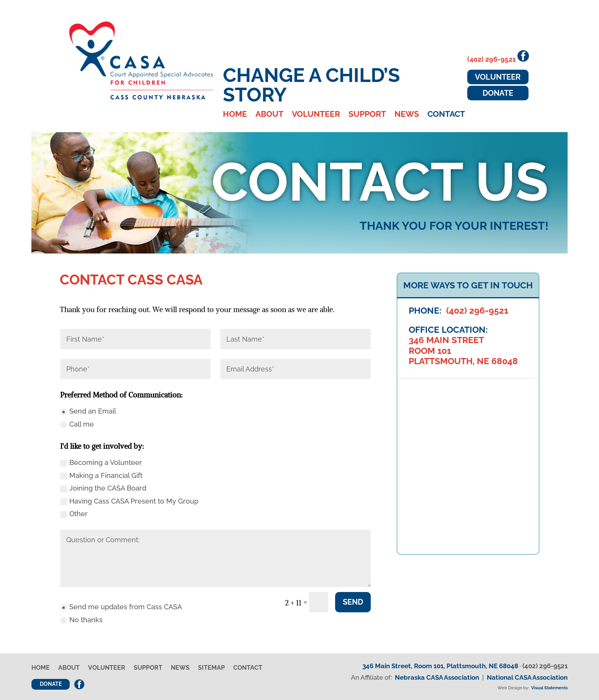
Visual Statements (549, 688)
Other (74, 514)
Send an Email (88, 411)
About (269, 115)
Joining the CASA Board (103, 488)
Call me (77, 424)
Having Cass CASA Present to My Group (129, 501)
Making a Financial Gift (101, 475)
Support (367, 115)
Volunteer (316, 115)
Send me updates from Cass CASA (121, 607)
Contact (446, 115)
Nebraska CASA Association (437, 677)
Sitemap (211, 668)
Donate (498, 93)
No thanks (81, 620)
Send (353, 602)
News (407, 115)
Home (235, 115)
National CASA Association (527, 677)
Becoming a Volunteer (101, 462)
